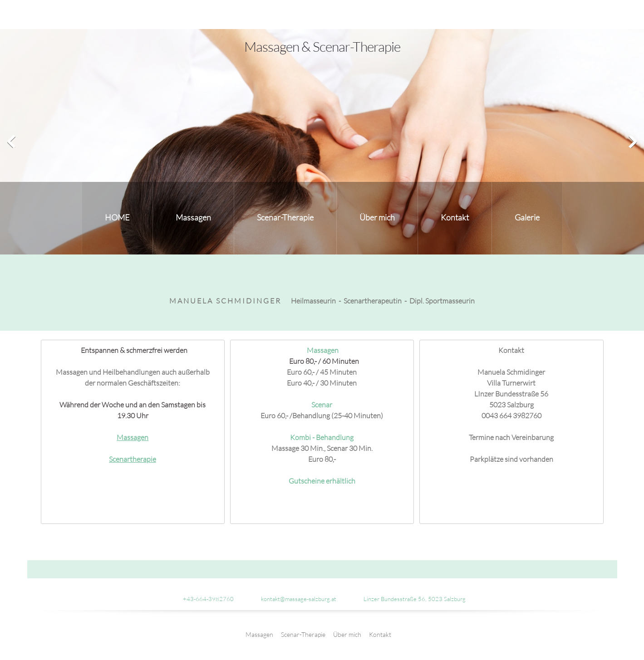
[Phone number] (204, 599)
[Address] (410, 599)
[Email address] (294, 599)
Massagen (133, 437)
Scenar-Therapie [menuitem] (303, 634)
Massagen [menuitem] (259, 634)
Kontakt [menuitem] (380, 634)
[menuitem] (117, 218)
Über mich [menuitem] (347, 634)
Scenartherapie (133, 459)
